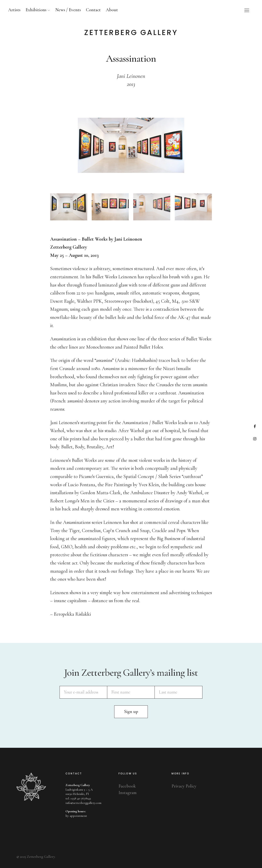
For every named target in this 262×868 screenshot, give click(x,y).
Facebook (255, 426)
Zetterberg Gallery (131, 33)
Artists (14, 10)
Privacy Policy (184, 786)
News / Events (68, 10)
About (112, 10)
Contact (93, 10)
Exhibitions (36, 10)
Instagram (255, 439)
